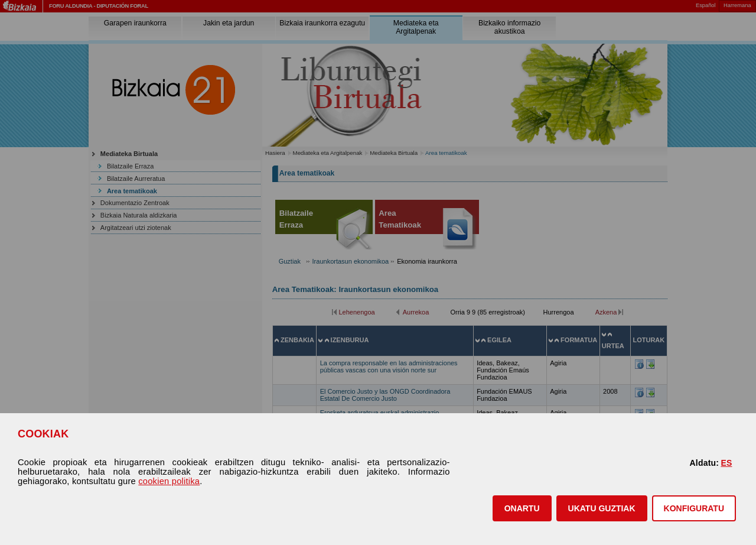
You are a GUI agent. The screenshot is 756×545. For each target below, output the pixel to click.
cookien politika (169, 481)
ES (726, 463)
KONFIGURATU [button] (694, 508)
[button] (522, 508)
